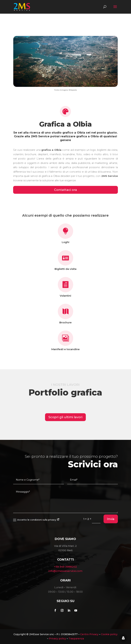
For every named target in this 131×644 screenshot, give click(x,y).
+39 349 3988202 (65, 567)
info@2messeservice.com (65, 571)
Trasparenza (76, 639)
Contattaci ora (65, 190)
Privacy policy (57, 639)
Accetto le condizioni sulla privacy (36, 520)
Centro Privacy (89, 634)
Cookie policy (109, 634)
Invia (111, 519)
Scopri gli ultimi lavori (65, 417)
